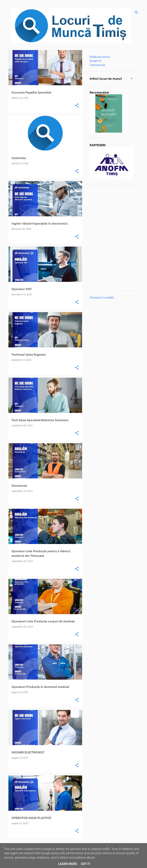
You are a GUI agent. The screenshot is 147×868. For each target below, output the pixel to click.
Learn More (68, 864)
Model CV (96, 61)
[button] (77, 106)
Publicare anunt (100, 57)
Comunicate (97, 65)
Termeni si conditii (102, 298)
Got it (85, 864)
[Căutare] (136, 12)
